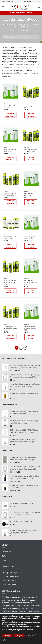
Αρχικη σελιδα (10, 24)
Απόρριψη (19, 636)
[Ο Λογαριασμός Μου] (35, 7)
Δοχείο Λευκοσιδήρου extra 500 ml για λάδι (31, 149)
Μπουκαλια (24, 24)
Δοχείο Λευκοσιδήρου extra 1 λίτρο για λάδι (11, 237)
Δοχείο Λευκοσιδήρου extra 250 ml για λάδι (31, 106)
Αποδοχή (7, 636)
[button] (3, 7)
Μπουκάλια (6, 552)
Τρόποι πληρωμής (9, 584)
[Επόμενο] (25, 348)
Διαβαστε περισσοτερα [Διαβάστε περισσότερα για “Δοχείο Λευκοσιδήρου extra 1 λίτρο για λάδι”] (10, 246)
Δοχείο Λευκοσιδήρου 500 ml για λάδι (10, 149)
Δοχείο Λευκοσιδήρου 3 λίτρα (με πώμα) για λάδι (31, 281)
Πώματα (5, 560)
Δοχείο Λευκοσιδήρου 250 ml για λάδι (10, 106)
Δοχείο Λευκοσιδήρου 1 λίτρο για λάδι (30, 237)
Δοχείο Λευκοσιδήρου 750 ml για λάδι (31, 193)
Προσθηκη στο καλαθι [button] (10, 115)
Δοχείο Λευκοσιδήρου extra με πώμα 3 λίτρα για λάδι (11, 281)
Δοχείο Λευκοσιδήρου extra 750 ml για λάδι (11, 193)
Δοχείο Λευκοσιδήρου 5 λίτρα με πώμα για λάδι (30, 327)
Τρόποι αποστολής (9, 580)
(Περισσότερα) (21, 624)
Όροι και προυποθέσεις (11, 577)
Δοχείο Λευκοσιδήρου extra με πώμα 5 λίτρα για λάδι (11, 327)
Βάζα (4, 556)
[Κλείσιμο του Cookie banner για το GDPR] (4, 640)
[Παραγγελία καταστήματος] (21, 37)
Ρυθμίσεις (30, 629)
